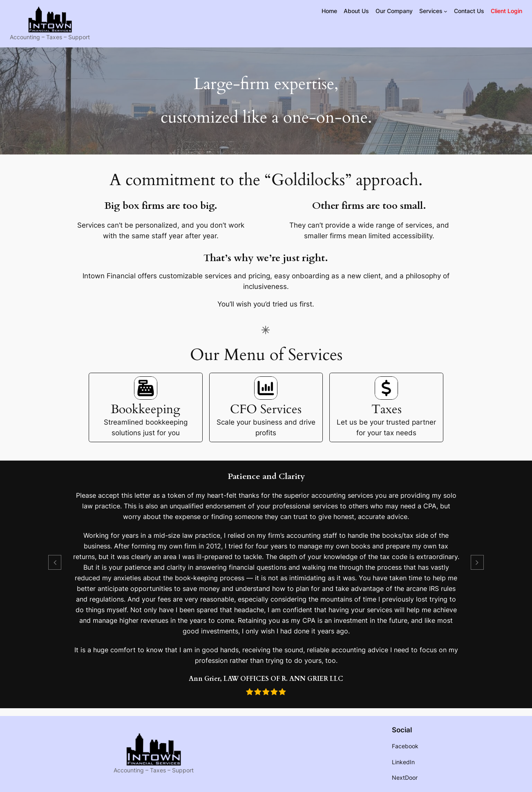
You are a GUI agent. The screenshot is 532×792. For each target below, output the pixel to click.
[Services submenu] (446, 11)
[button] (55, 562)
